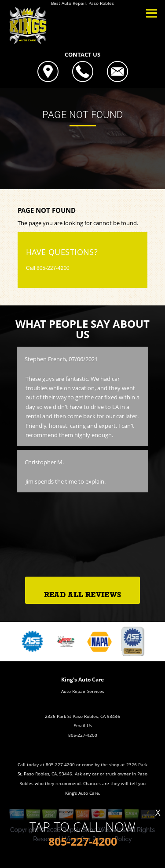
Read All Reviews (82, 595)
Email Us (83, 725)
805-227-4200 (53, 268)
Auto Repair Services (83, 691)
